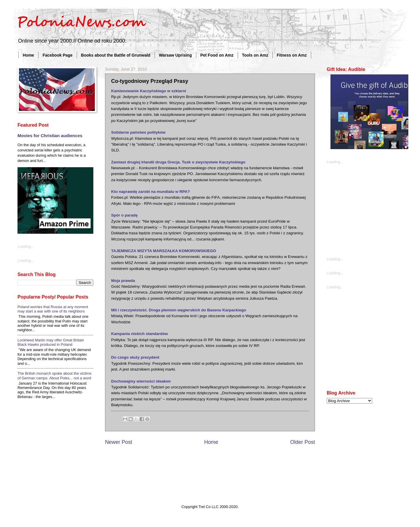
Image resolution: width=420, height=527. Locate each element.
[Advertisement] (370, 210)
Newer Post (119, 442)
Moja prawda (123, 281)
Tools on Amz (255, 55)
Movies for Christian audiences (50, 136)
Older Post (303, 442)
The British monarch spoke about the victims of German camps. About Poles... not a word (54, 376)
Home (28, 55)
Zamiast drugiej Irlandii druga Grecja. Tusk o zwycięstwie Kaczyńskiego (178, 162)
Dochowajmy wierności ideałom (141, 381)
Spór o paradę (124, 215)
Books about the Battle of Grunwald (116, 55)
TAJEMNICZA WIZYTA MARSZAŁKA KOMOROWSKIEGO (164, 251)
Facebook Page (58, 55)
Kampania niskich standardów (140, 334)
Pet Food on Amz (217, 55)
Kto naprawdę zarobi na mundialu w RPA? (150, 192)
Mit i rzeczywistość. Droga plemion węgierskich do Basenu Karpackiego (179, 310)
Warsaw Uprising (175, 55)
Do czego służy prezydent (135, 357)
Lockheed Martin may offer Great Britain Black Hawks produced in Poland (51, 342)
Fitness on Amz (292, 55)
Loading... (26, 246)
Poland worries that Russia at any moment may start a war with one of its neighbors (53, 309)
